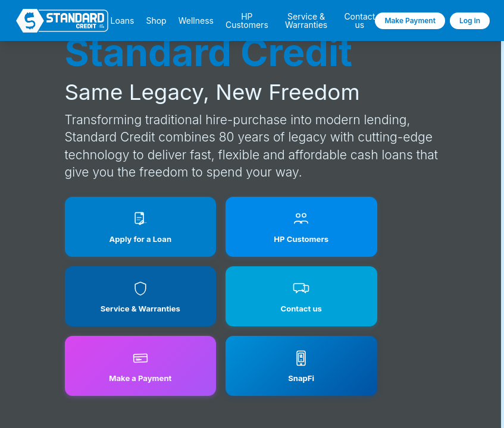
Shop (156, 21)
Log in (470, 21)
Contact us (359, 21)
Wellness (196, 21)
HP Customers (247, 21)
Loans (122, 21)
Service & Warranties (306, 21)
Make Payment (410, 21)
